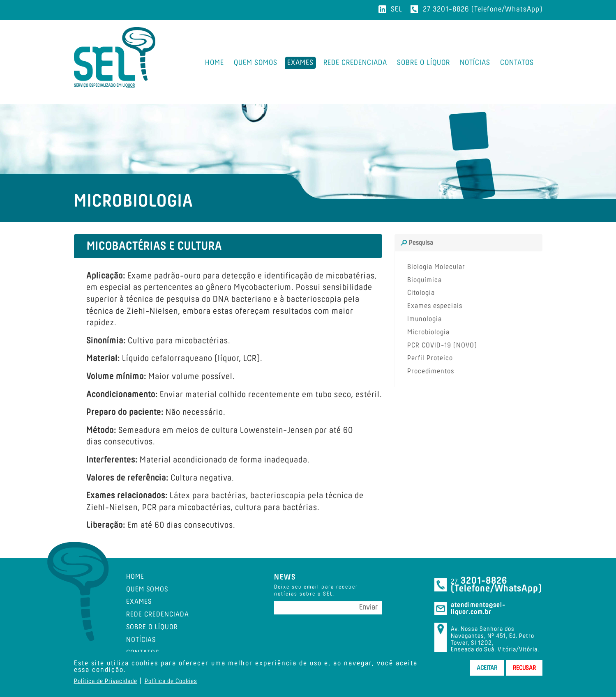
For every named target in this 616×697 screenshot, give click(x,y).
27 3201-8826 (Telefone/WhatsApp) (483, 9)
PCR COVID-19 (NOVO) (442, 345)
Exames (300, 63)
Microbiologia (428, 332)
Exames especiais (435, 306)
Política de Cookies (171, 681)
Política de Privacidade (106, 681)
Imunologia (425, 319)
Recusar (524, 668)
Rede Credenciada (355, 63)
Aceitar (487, 668)
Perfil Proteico (430, 358)
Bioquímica (425, 280)
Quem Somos (147, 589)
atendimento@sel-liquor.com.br (478, 608)
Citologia (421, 293)
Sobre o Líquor (423, 63)
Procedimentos (431, 371)
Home (215, 63)
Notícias (475, 63)
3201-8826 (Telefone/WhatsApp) (496, 584)
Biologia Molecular (436, 267)
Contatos (517, 63)
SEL (397, 9)
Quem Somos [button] (256, 63)
